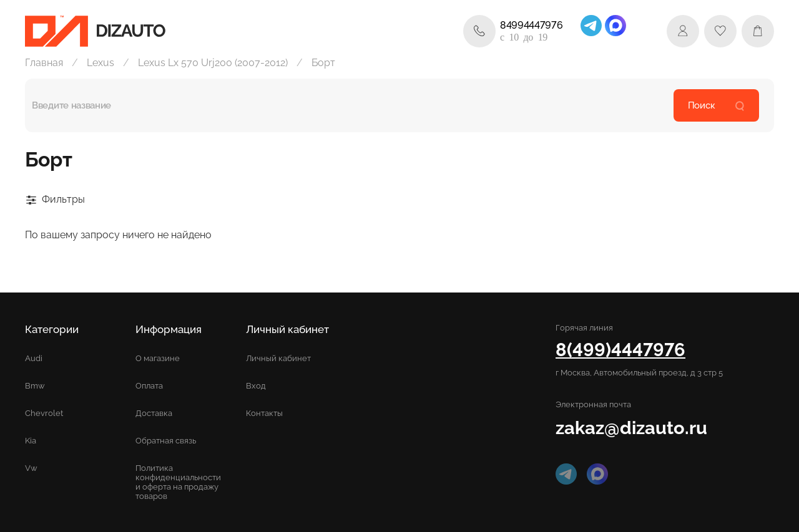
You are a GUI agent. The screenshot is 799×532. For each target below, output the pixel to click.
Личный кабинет (278, 358)
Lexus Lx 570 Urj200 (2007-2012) (213, 63)
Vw (31, 468)
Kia (31, 441)
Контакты (264, 413)
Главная (44, 63)
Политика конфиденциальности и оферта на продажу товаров (178, 482)
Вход (256, 386)
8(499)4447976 (620, 350)
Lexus (100, 63)
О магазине (158, 358)
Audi (34, 358)
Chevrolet (44, 413)
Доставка (154, 413)
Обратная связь (166, 441)
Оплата (149, 386)
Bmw (35, 386)
